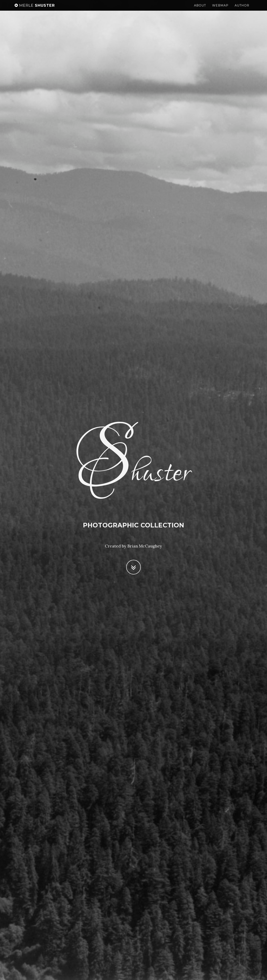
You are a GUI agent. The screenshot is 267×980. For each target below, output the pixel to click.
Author (242, 9)
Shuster (35, 9)
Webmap (220, 9)
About (200, 9)
